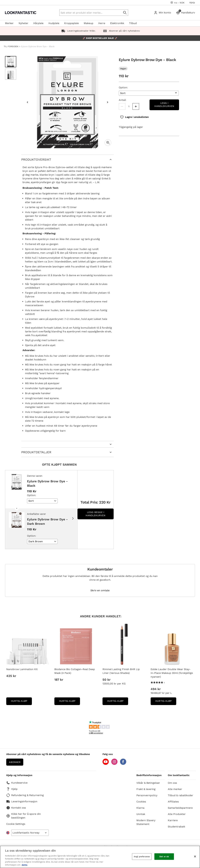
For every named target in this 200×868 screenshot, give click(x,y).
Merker (9, 23)
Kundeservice (17, 783)
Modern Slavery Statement (146, 822)
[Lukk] (195, 856)
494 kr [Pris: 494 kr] (156, 689)
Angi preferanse (142, 857)
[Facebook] (123, 764)
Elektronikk (117, 23)
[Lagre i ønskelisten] (134, 117)
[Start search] (125, 13)
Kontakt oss (16, 808)
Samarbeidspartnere (180, 808)
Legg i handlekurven (164, 105)
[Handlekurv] (186, 13)
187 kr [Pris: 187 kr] (59, 680)
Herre (102, 23)
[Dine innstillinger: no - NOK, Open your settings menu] (177, 2)
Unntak (141, 814)
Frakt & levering (146, 789)
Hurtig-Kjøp (21, 702)
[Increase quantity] (136, 106)
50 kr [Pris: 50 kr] (106, 680)
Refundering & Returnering (25, 795)
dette (25, 865)
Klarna (140, 808)
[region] (100, 857)
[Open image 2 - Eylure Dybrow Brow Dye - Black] (11, 74)
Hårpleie (38, 23)
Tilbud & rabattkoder (180, 795)
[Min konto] (163, 13)
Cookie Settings (16, 824)
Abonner (15, 762)
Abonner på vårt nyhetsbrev (121, 31)
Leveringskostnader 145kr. (78, 31)
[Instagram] (114, 764)
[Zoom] (108, 143)
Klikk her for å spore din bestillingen (24, 816)
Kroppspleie (71, 23)
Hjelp (192, 2)
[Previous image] (27, 102)
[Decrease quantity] (122, 106)
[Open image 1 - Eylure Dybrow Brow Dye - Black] (11, 62)
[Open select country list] (30, 833)
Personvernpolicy (147, 795)
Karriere (173, 820)
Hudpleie (54, 23)
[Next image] (107, 102)
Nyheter (23, 23)
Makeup (89, 23)
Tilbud (133, 23)
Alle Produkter (177, 814)
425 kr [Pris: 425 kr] (11, 676)
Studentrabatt (176, 827)
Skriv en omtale (100, 590)
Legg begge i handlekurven (95, 514)
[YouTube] (106, 764)
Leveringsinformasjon (22, 802)
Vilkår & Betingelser (148, 783)
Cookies (141, 802)
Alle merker (175, 789)
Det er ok (164, 857)
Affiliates (173, 802)
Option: (123, 87)
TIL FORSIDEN (11, 46)
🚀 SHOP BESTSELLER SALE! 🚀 (100, 38)
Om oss (172, 783)
